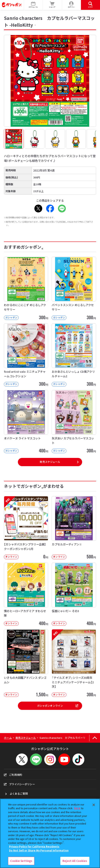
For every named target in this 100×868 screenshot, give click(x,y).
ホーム (8, 738)
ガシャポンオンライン (58, 706)
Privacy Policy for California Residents (34, 846)
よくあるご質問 (19, 794)
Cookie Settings (21, 861)
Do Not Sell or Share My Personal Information (39, 850)
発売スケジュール (50, 462)
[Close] (94, 805)
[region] (50, 833)
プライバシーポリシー (19, 784)
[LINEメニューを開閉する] (36, 759)
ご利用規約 (13, 775)
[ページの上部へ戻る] (95, 738)
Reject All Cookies (75, 861)
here (77, 808)
